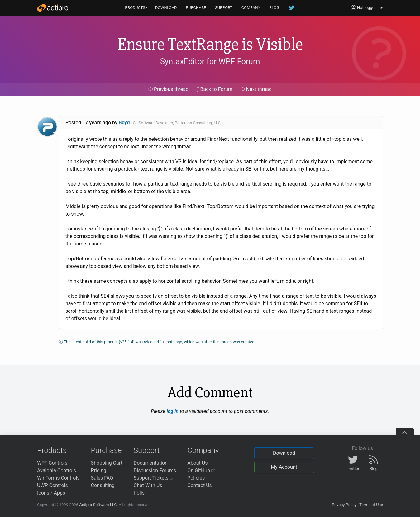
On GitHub (201, 470)
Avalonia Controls (57, 470)
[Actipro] (53, 8)
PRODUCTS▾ (136, 8)
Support (147, 450)
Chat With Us (148, 485)
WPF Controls (52, 463)
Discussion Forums (155, 470)
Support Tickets (153, 478)
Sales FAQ (102, 478)
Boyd (124, 123)
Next (256, 89)
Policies (196, 478)
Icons (43, 493)
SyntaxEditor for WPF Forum (210, 61)
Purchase (106, 450)
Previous (168, 89)
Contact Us (200, 485)
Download (284, 453)
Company (203, 450)
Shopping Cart (107, 463)
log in (173, 411)
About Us (197, 463)
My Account (284, 467)
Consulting (103, 485)
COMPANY (251, 8)
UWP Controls (52, 485)
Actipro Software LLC (98, 505)
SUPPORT (224, 8)
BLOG (274, 8)
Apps (60, 493)
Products (52, 450)
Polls (139, 493)
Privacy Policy (344, 505)
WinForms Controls (58, 478)
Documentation (151, 463)
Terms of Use (371, 505)
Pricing (99, 470)
